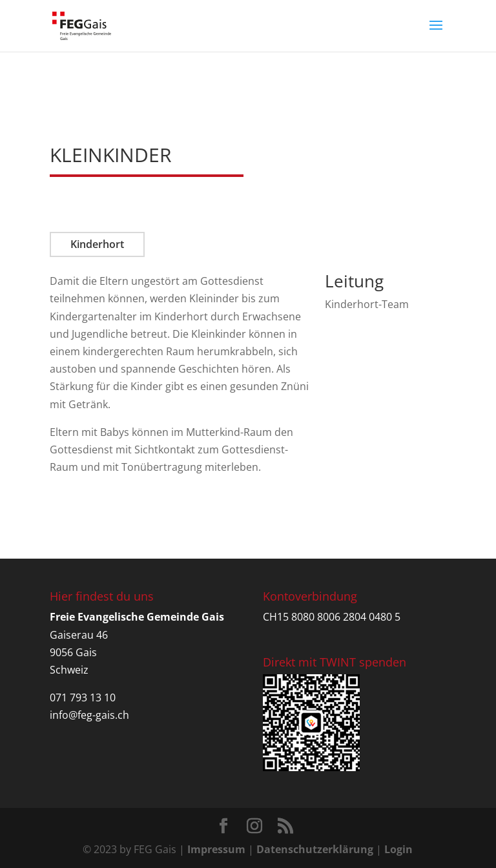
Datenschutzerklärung (315, 849)
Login (398, 849)
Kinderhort (97, 244)
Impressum (216, 849)
